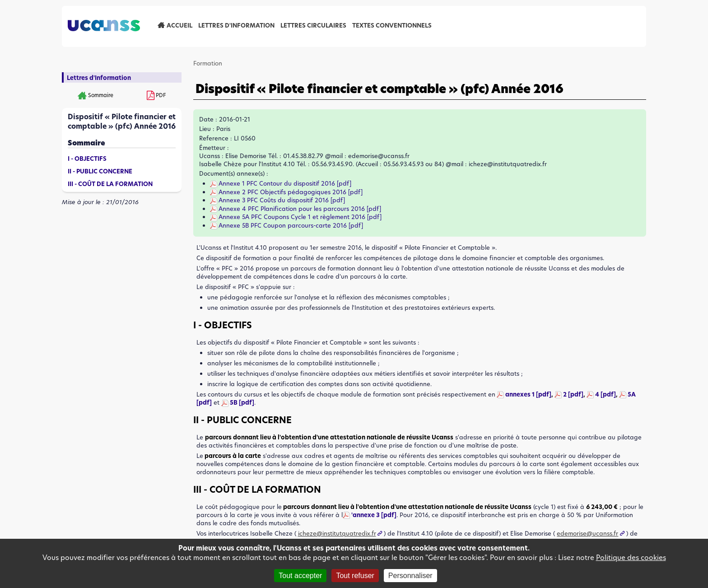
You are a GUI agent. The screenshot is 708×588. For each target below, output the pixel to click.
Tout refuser (355, 576)
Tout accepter (300, 576)
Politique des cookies (631, 558)
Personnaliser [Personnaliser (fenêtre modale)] (410, 576)
